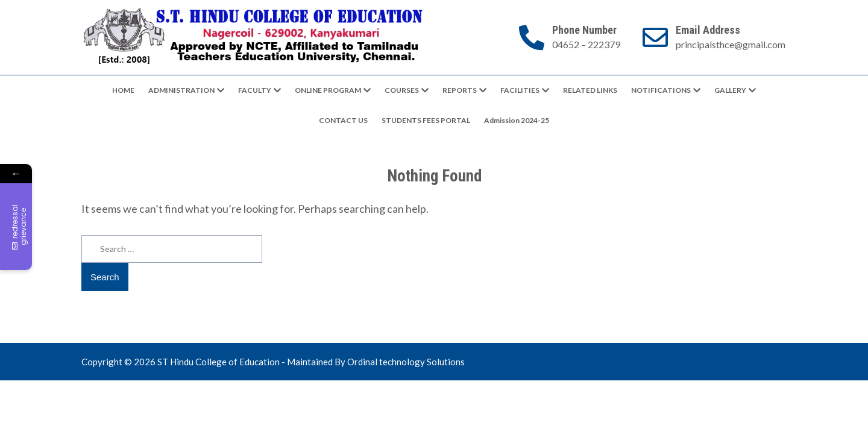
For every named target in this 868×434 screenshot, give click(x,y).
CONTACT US (343, 120)
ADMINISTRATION (181, 90)
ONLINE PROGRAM (328, 90)
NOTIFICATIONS (661, 90)
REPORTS (460, 90)
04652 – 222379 (586, 44)
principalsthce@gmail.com (731, 44)
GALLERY (730, 90)
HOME (123, 90)
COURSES (402, 90)
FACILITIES (520, 90)
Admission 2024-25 (517, 120)
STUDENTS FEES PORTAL (426, 120)
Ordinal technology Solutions (406, 362)
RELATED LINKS (590, 90)
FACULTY (255, 90)
